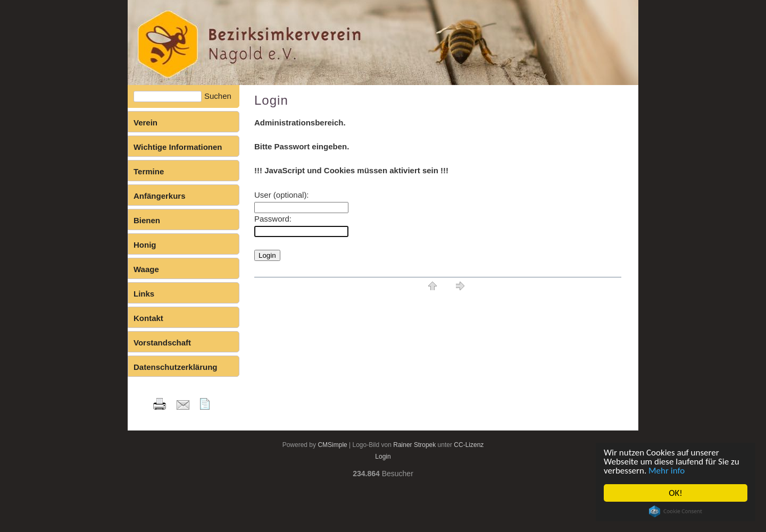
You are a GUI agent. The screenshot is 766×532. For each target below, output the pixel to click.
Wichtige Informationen (178, 147)
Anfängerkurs (160, 196)
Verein (145, 123)
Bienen (147, 220)
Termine (149, 171)
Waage (146, 269)
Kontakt (148, 318)
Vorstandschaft (162, 343)
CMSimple (332, 445)
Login (383, 457)
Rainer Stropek (414, 445)
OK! (676, 493)
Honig (145, 245)
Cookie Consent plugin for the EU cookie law (676, 511)
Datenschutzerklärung (176, 367)
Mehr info (667, 471)
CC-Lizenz (469, 445)
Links (144, 294)
